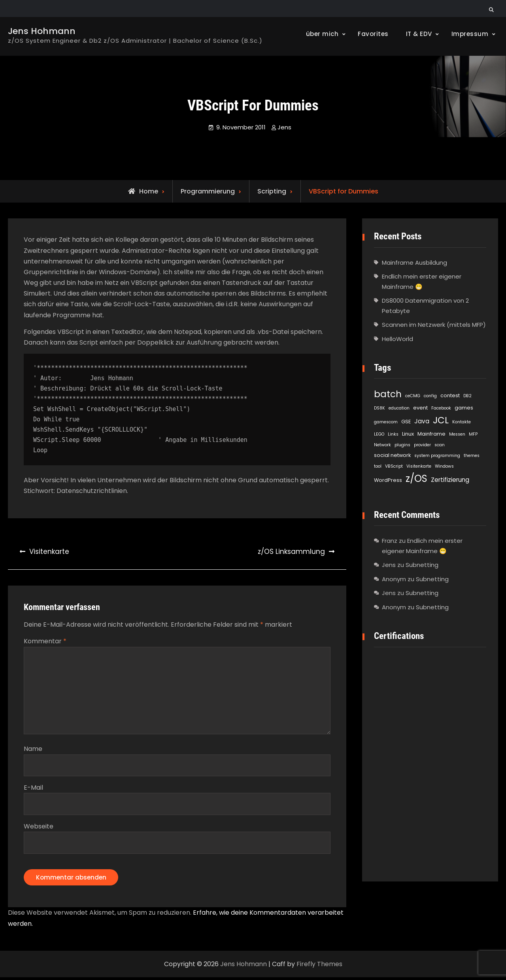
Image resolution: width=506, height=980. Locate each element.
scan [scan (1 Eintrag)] (440, 445)
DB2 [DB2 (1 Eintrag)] (467, 396)
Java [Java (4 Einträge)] (422, 421)
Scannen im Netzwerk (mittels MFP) (434, 325)
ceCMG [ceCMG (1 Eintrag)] (413, 396)
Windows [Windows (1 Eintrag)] (444, 466)
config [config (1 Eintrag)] (430, 396)
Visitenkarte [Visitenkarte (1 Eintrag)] (419, 466)
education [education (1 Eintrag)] (399, 408)
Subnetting (422, 565)
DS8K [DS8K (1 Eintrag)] (379, 408)
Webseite (39, 827)
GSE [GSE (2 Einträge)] (406, 422)
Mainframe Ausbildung (414, 263)
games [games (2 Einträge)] (464, 408)
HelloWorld (397, 339)
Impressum (470, 34)
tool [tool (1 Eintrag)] (378, 466)
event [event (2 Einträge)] (420, 408)
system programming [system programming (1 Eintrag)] (437, 456)
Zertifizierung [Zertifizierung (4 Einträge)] (450, 480)
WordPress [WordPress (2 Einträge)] (388, 480)
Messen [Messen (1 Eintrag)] (457, 434)
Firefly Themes (319, 967)
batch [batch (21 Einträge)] (388, 394)
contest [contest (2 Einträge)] (450, 395)
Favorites (373, 34)
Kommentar (45, 641)
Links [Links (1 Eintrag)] (393, 434)
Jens (284, 127)
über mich (322, 34)
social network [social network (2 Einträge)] (392, 455)
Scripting (272, 191)
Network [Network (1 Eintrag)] (382, 445)
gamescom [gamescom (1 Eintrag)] (386, 422)
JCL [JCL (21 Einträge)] (441, 420)
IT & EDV (419, 34)
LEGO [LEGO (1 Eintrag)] (379, 434)
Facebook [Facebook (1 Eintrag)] (441, 408)
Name (33, 750)
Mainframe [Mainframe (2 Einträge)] (431, 434)
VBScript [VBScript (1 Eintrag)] (394, 466)
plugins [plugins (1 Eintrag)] (402, 445)
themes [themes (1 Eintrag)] (472, 456)
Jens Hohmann (42, 31)
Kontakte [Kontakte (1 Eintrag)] (462, 422)
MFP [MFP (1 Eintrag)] (473, 434)
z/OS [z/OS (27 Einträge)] (416, 479)
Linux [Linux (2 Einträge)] (408, 434)
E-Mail (33, 789)
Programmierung (208, 191)
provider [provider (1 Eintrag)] (422, 445)
